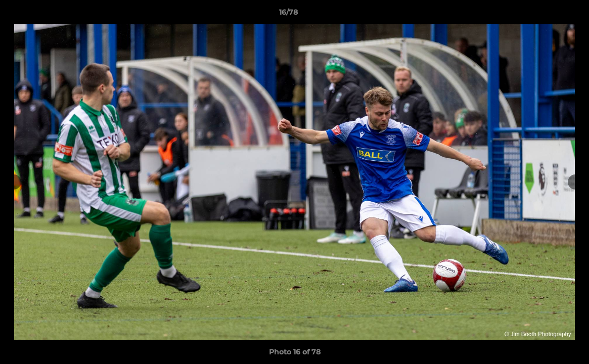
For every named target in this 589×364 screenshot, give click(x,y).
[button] (547, 15)
